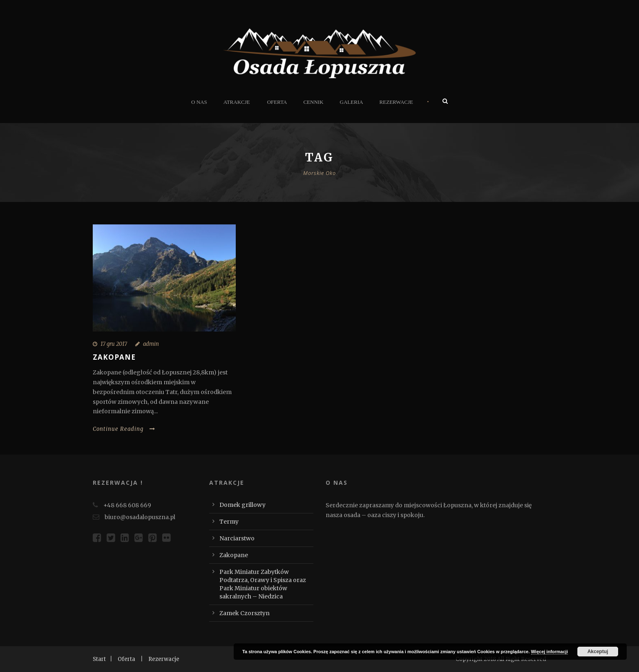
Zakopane (114, 357)
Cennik (313, 102)
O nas (199, 102)
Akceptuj (598, 652)
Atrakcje (237, 102)
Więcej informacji (550, 652)
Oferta (277, 102)
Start (99, 659)
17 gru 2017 (114, 344)
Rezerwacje (396, 102)
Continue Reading (124, 429)
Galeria (352, 102)
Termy (229, 522)
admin (151, 344)
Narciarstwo (237, 538)
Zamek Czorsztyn (245, 613)
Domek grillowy (242, 505)
